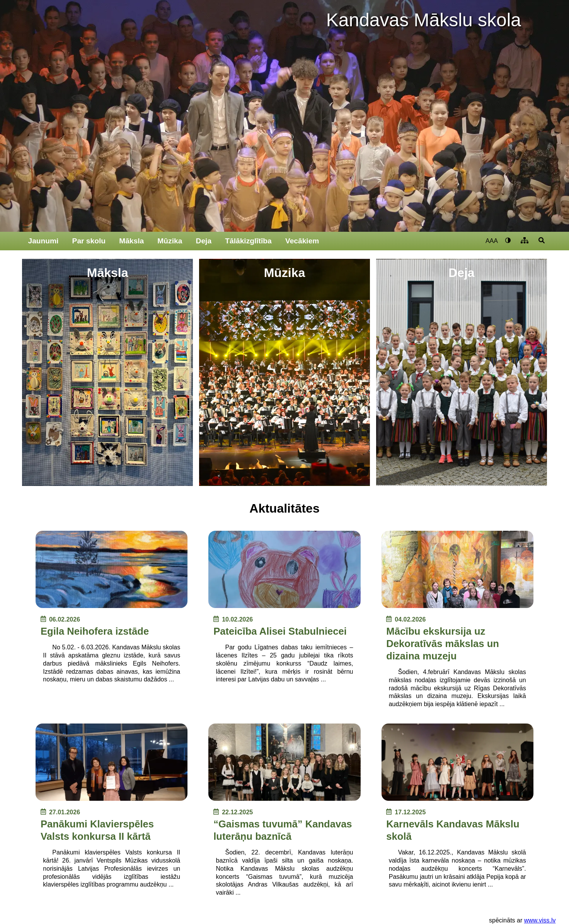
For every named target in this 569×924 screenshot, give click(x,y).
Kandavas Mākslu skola (424, 20)
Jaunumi (43, 241)
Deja (204, 241)
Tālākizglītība (248, 241)
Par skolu (89, 241)
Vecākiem (302, 241)
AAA (492, 241)
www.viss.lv (540, 920)
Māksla (131, 241)
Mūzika (170, 241)
